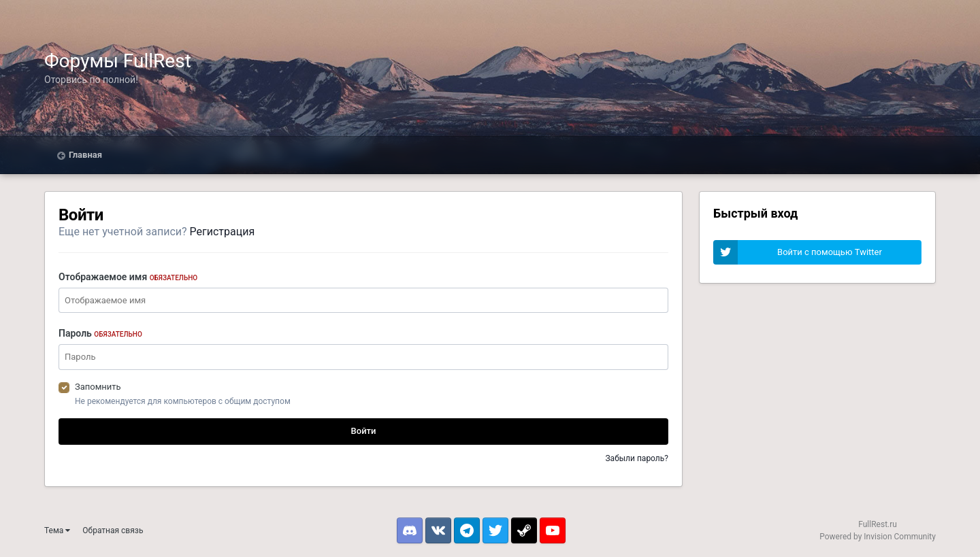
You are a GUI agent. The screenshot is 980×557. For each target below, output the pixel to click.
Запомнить (98, 387)
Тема (57, 530)
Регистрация (223, 232)
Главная (85, 155)
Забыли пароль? (637, 458)
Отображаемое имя (128, 277)
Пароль (100, 333)
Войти (364, 431)
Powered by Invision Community (878, 537)
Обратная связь (113, 530)
